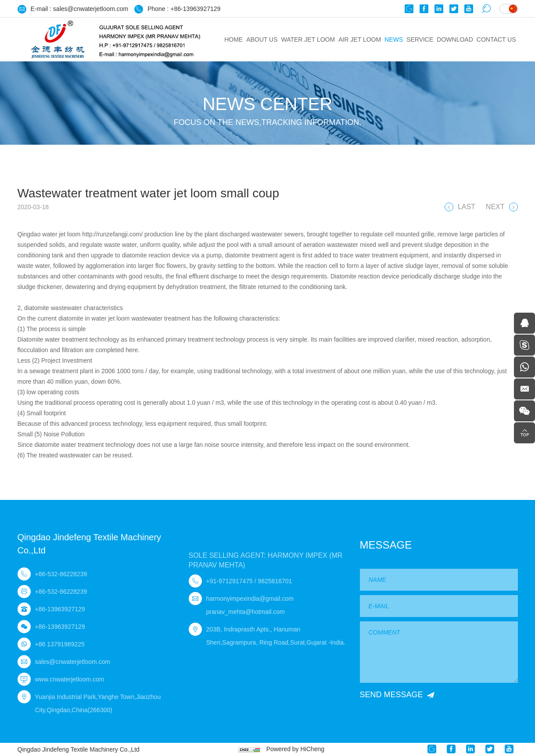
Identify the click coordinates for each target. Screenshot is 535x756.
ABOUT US (262, 39)
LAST (467, 208)
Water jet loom (308, 39)
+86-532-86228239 (61, 574)
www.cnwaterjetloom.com (70, 679)
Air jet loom (360, 39)
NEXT (495, 208)
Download (455, 39)
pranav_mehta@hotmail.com (246, 612)
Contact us (496, 39)
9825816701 (275, 581)
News (394, 39)
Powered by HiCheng (295, 749)
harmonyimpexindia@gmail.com (250, 599)
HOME (233, 39)
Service (420, 39)
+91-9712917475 (230, 581)
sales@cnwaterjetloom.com (91, 9)
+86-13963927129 (195, 9)
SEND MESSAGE (391, 695)
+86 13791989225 (60, 644)
